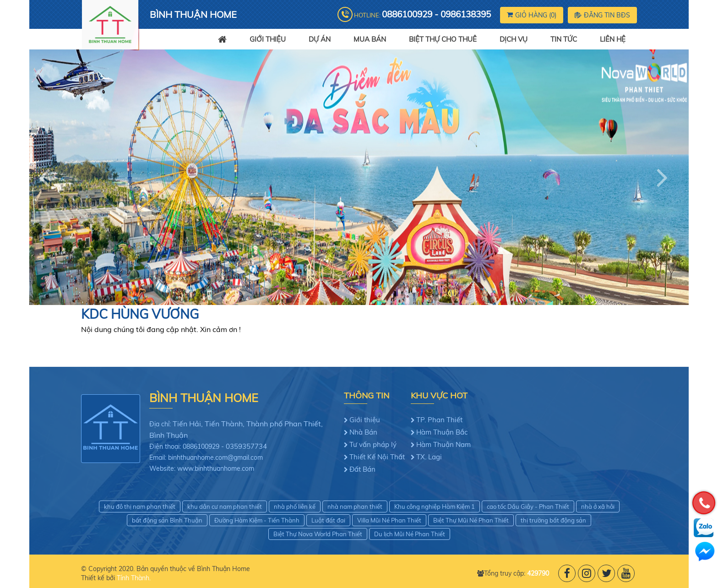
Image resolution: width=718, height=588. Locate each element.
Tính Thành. (134, 578)
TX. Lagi (429, 457)
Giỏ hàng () (532, 15)
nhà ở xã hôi (598, 506)
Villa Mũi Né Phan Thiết (389, 520)
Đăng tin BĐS (602, 15)
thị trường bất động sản (553, 520)
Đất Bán (362, 469)
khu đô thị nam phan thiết (140, 506)
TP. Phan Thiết (439, 420)
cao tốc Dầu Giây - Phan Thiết (528, 506)
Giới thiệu (365, 420)
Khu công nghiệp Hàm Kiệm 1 (435, 506)
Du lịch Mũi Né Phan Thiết (410, 534)
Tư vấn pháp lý (373, 444)
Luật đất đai (328, 520)
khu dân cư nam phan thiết (225, 506)
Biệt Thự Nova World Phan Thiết (318, 534)
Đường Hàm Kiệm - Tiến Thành (257, 520)
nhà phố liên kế (295, 506)
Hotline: (422, 14)
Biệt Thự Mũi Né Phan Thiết (471, 520)
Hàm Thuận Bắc (442, 432)
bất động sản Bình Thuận (167, 520)
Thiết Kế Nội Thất (377, 457)
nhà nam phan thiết (355, 506)
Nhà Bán (363, 432)
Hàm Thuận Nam (443, 444)
